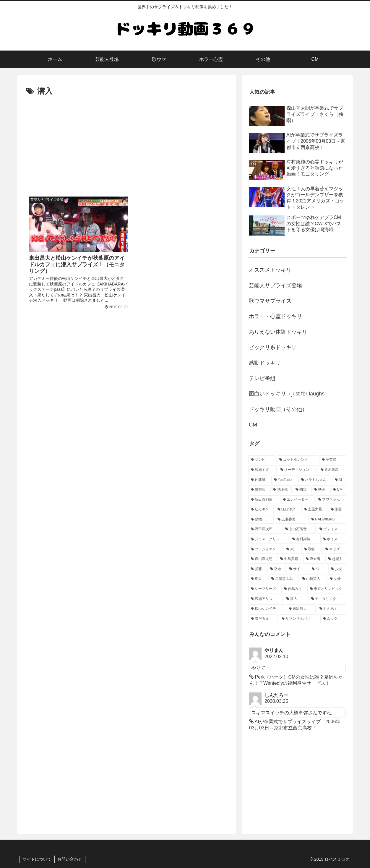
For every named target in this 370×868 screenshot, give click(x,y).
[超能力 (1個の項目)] (336, 559)
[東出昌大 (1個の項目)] (301, 609)
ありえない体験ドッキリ (278, 332)
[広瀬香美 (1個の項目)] (291, 520)
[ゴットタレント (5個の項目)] (297, 460)
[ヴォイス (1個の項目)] (332, 529)
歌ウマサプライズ (270, 301)
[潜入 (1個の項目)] (296, 599)
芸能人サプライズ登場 (275, 285)
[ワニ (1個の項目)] (318, 569)
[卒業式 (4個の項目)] (333, 460)
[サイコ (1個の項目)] (297, 569)
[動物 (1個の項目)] (261, 520)
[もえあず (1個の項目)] (332, 609)
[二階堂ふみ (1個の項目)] (284, 579)
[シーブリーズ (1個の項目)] (264, 589)
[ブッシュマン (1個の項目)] (265, 549)
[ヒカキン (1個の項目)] (261, 510)
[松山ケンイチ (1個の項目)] (267, 609)
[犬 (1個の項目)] (292, 549)
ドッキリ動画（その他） (278, 409)
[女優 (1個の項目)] (337, 579)
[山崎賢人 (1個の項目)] (313, 579)
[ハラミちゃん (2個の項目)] (315, 480)
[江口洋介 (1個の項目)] (288, 510)
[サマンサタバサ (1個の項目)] (299, 619)
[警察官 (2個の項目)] (259, 490)
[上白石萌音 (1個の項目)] (299, 529)
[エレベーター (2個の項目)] (297, 500)
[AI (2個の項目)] (339, 480)
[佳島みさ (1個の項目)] (294, 589)
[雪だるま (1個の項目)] (263, 619)
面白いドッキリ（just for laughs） (289, 394)
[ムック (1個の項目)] (333, 619)
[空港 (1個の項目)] (276, 569)
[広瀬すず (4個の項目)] (262, 470)
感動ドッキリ (265, 363)
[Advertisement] (126, 142)
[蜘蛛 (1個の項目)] (311, 549)
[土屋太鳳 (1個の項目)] (314, 510)
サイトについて (37, 859)
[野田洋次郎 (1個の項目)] (265, 529)
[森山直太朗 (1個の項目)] (262, 559)
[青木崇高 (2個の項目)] (332, 470)
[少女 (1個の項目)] (337, 569)
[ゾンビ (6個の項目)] (262, 460)
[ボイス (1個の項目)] (333, 539)
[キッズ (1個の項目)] (335, 549)
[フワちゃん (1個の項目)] (331, 500)
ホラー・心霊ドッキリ (275, 316)
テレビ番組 (262, 378)
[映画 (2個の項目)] (320, 490)
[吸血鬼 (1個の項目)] (314, 559)
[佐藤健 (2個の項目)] (259, 480)
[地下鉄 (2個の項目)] (281, 490)
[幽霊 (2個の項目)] (302, 490)
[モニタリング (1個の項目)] (327, 599)
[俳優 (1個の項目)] (337, 510)
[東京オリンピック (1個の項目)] (327, 589)
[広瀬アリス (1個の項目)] (265, 599)
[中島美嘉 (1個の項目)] (290, 559)
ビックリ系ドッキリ (273, 347)
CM (253, 425)
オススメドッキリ (270, 270)
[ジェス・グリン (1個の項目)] (268, 539)
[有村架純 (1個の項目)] (304, 539)
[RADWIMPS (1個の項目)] (327, 520)
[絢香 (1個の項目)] (258, 579)
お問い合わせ (70, 859)
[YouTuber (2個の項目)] (284, 480)
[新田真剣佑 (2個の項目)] (264, 500)
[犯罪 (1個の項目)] (257, 569)
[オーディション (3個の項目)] (297, 470)
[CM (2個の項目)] (338, 490)
